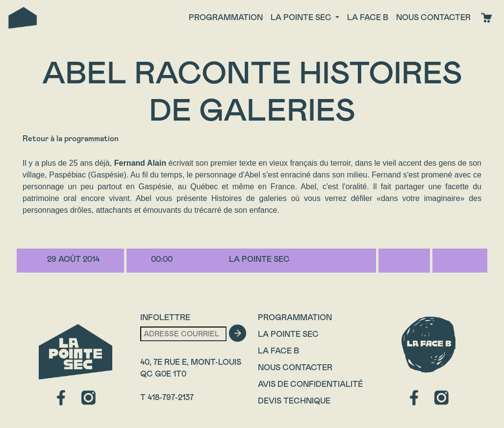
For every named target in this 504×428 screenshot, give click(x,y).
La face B (368, 17)
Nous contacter (433, 17)
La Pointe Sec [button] (302, 17)
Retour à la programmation (71, 138)
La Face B (278, 351)
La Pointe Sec (288, 334)
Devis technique (294, 401)
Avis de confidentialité (310, 384)
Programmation (226, 17)
